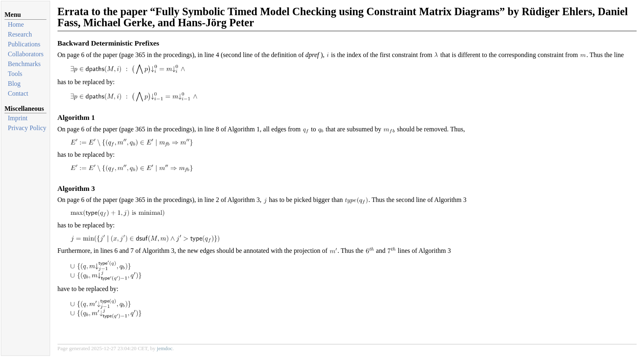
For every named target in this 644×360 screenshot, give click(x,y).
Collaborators (26, 54)
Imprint (18, 118)
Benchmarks (24, 64)
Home (16, 24)
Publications (24, 44)
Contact (18, 93)
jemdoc (165, 348)
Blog (14, 84)
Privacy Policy (27, 128)
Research (20, 34)
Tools (15, 74)
